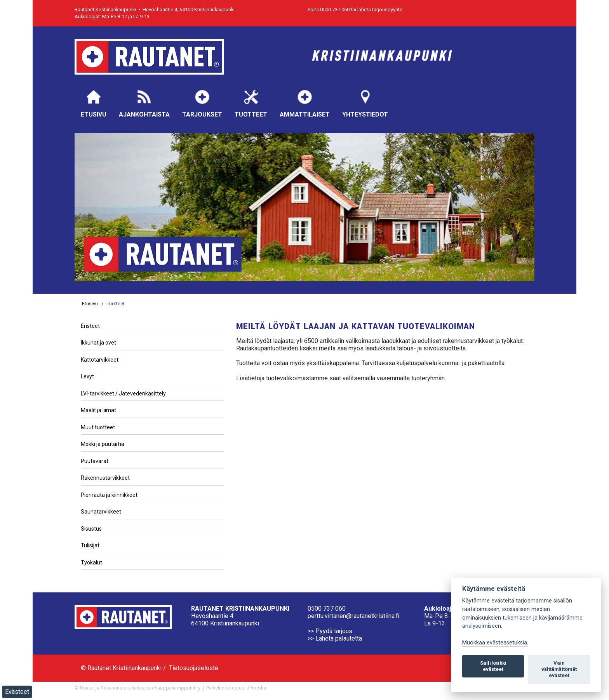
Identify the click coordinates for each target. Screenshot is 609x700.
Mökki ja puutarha (103, 444)
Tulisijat (90, 545)
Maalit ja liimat (98, 410)
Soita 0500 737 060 (329, 10)
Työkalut (91, 562)
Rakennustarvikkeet (105, 478)
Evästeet (17, 692)
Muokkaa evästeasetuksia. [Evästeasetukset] (495, 643)
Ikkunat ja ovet (98, 343)
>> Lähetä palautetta (335, 638)
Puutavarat (95, 461)
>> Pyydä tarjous (330, 631)
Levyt (87, 376)
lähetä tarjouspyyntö (380, 10)
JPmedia (256, 688)
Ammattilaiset (305, 103)
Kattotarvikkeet (100, 360)
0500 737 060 (327, 609)
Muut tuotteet (98, 427)
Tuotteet (251, 103)
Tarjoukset (202, 103)
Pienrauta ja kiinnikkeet (109, 495)
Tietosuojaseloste (194, 668)
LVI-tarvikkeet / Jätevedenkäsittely (123, 394)
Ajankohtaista (144, 103)
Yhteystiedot (365, 103)
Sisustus (91, 529)
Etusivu (94, 103)
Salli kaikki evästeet (493, 666)
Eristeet (90, 326)
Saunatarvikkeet (101, 512)
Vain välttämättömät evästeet (559, 669)
